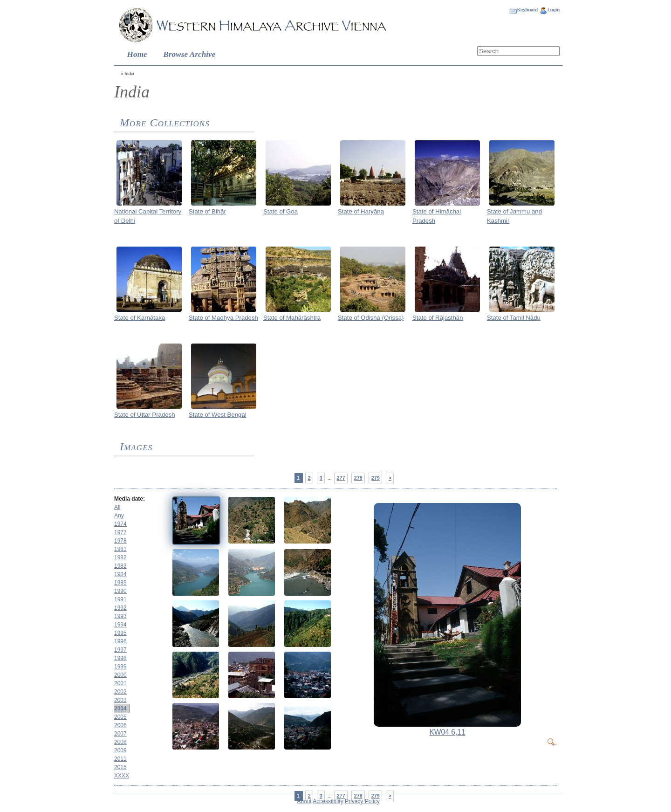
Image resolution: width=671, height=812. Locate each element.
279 (376, 478)
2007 (120, 734)
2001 (120, 683)
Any (119, 516)
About (304, 801)
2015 (120, 767)
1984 (120, 574)
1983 (120, 566)
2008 (120, 742)
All (117, 507)
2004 (120, 709)
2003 (120, 700)
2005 (120, 717)
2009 (120, 750)
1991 (120, 599)
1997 (120, 650)
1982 (120, 557)
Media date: (130, 499)
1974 (120, 524)
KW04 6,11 (447, 732)
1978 (120, 541)
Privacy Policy (362, 801)
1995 (120, 633)
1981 (120, 549)
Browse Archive (189, 54)
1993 (120, 616)
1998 (120, 658)
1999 (120, 667)
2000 (120, 675)
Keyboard (527, 10)
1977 (120, 532)
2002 (120, 692)
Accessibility (328, 801)
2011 (120, 759)
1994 (120, 625)
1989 (120, 583)
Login (554, 10)
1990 (120, 591)
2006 (120, 725)
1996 (120, 641)
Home (137, 54)
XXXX (122, 776)
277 (341, 478)
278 (358, 478)
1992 (120, 608)
